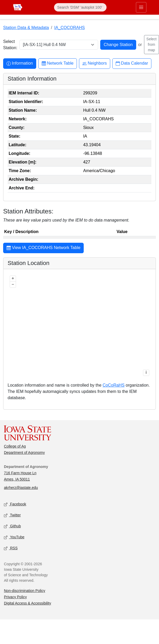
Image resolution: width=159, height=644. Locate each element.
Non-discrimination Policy (25, 591)
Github (12, 526)
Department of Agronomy (24, 453)
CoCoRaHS (114, 385)
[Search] (80, 7)
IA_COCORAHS (70, 28)
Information (20, 63)
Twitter (12, 515)
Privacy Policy (15, 597)
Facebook (15, 504)
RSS (11, 548)
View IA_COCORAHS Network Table (43, 248)
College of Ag (15, 446)
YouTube (14, 537)
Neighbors (95, 63)
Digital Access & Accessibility (28, 603)
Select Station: (10, 45)
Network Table (58, 63)
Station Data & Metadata (26, 28)
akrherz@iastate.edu (21, 488)
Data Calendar (132, 63)
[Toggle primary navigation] (141, 7)
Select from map (152, 44)
